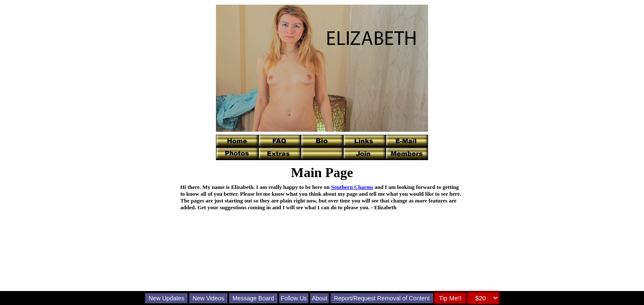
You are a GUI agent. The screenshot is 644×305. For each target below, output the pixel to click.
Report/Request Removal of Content (382, 298)
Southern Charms (352, 187)
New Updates (166, 298)
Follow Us (294, 298)
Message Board (253, 298)
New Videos (208, 298)
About (320, 298)
